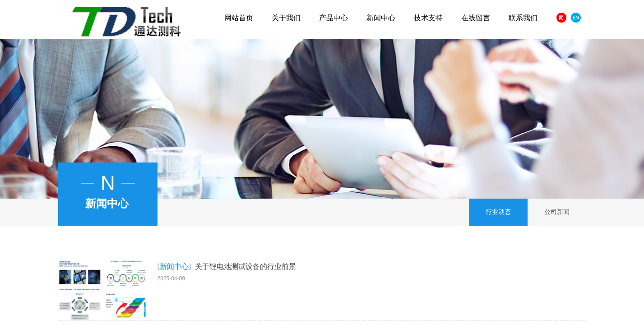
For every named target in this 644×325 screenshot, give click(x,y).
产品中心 (334, 18)
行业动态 (498, 212)
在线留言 (476, 18)
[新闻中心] (174, 267)
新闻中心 (381, 18)
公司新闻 (557, 212)
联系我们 (523, 18)
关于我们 (286, 18)
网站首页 (239, 18)
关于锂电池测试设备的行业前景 (246, 267)
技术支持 (428, 18)
